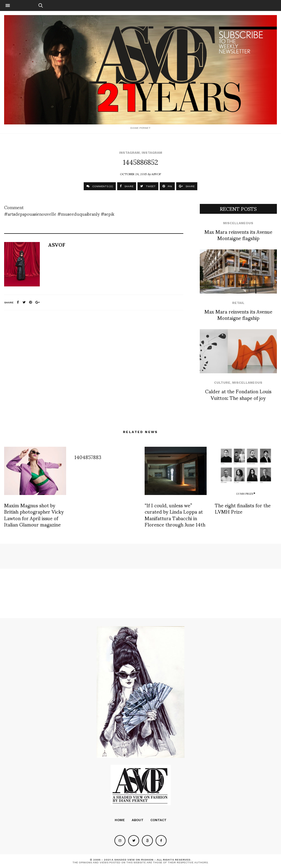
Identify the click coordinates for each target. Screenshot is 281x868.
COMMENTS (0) (100, 186)
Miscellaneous (238, 223)
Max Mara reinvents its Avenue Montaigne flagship (238, 235)
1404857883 (88, 457)
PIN (167, 186)
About (138, 820)
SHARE (127, 186)
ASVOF (156, 174)
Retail (238, 303)
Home (120, 820)
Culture (222, 383)
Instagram (129, 153)
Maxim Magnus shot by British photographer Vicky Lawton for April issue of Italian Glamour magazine (34, 515)
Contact (158, 820)
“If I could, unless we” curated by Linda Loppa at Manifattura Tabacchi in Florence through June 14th (175, 515)
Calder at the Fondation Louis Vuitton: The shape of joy (238, 394)
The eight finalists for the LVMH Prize (243, 508)
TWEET (148, 186)
